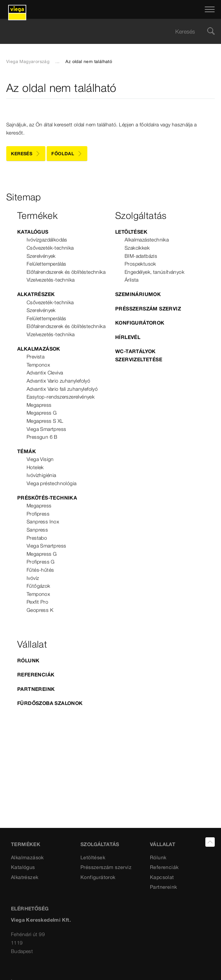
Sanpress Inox (43, 522)
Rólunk (28, 660)
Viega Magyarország (28, 61)
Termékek (26, 844)
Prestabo (37, 538)
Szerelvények (41, 256)
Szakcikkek (137, 248)
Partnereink (36, 689)
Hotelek (35, 467)
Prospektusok (140, 264)
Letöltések (131, 232)
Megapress (39, 405)
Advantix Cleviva (45, 373)
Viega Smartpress (46, 429)
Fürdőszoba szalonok (50, 703)
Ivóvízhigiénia (41, 475)
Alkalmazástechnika (147, 240)
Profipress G (41, 562)
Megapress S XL (45, 421)
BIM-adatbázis (141, 256)
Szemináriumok (138, 294)
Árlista (132, 280)
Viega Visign (40, 459)
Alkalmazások (39, 349)
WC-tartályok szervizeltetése (139, 355)
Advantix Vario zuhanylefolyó (58, 381)
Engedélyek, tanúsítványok (154, 272)
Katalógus (33, 232)
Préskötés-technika (47, 498)
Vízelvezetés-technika (51, 280)
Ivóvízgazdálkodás (47, 240)
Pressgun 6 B (42, 437)
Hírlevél (128, 337)
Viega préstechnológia (51, 483)
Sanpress (37, 530)
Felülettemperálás (46, 264)
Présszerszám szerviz (148, 309)
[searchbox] (105, 32)
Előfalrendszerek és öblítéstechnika (66, 272)
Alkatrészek (36, 294)
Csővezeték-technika (50, 248)
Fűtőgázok (39, 586)
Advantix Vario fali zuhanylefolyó (62, 389)
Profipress (38, 514)
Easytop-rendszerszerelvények (61, 397)
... (57, 61)
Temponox (38, 365)
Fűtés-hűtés (40, 570)
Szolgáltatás (100, 844)
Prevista (36, 357)
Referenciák (36, 675)
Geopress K (40, 610)
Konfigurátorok (140, 323)
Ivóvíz (33, 578)
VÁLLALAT (163, 844)
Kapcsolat (162, 877)
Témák (27, 451)
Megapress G (42, 413)
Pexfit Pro (37, 602)
